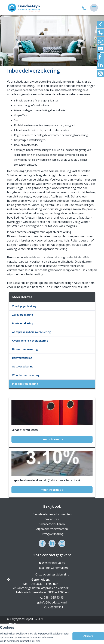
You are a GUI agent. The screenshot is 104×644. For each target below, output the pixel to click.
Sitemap (12, 624)
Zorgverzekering (23, 315)
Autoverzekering (23, 366)
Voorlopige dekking (24, 306)
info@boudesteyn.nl (52, 602)
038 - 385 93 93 (52, 597)
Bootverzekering (23, 323)
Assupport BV (29, 619)
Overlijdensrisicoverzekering (30, 341)
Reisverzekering (22, 358)
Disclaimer (13, 629)
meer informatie (52, 439)
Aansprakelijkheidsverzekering (31, 332)
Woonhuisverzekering (26, 375)
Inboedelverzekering (25, 384)
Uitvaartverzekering (25, 349)
